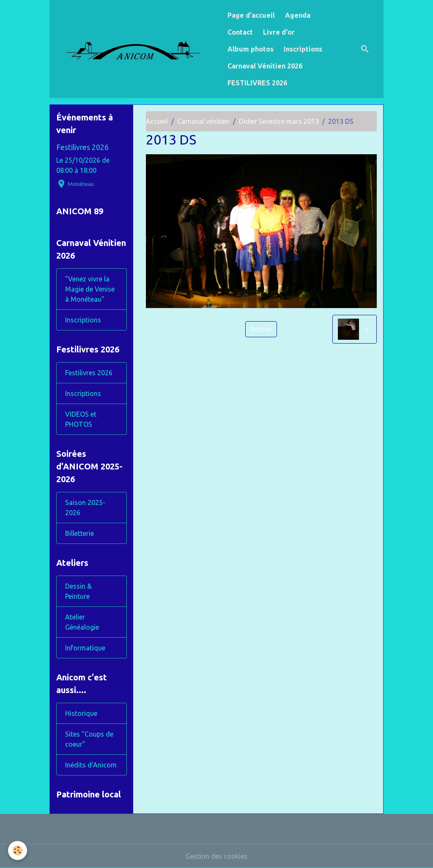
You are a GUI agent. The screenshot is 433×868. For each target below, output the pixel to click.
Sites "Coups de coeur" (89, 739)
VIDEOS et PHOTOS (81, 419)
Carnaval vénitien (203, 121)
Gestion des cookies (216, 856)
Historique (81, 713)
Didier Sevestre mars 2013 (279, 121)
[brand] (137, 49)
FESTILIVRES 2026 (257, 83)
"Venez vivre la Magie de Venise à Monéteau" (90, 289)
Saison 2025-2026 (85, 508)
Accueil (157, 121)
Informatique (85, 648)
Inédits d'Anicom (91, 765)
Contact (240, 32)
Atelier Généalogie (82, 622)
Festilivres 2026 (82, 147)
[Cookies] (18, 850)
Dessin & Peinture (78, 591)
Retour (261, 329)
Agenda (298, 15)
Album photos (251, 49)
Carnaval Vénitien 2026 (265, 66)
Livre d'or (279, 32)
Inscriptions (303, 49)
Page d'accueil (251, 15)
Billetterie (79, 533)
